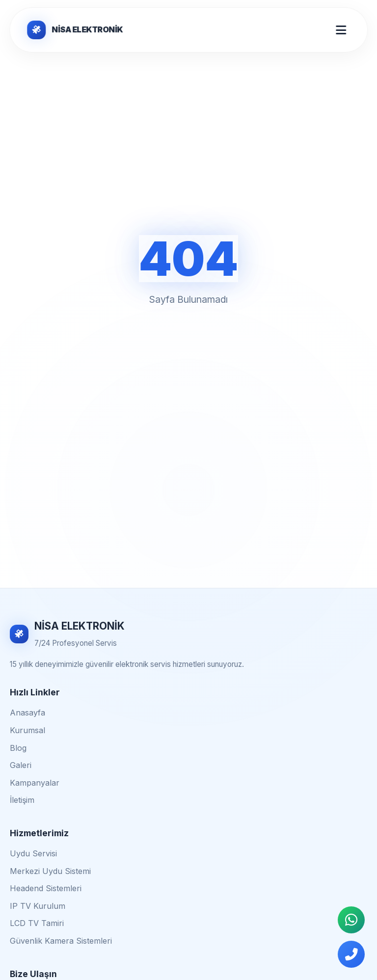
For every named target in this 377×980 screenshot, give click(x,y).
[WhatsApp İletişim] (351, 920)
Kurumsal (27, 730)
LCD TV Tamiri (37, 923)
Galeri (21, 765)
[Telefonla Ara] (351, 954)
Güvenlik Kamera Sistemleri (61, 941)
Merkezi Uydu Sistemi (50, 871)
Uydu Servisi (33, 853)
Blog (18, 748)
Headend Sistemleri (46, 888)
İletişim (22, 800)
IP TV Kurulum (38, 906)
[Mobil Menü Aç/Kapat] (341, 30)
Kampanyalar (35, 783)
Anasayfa (27, 713)
